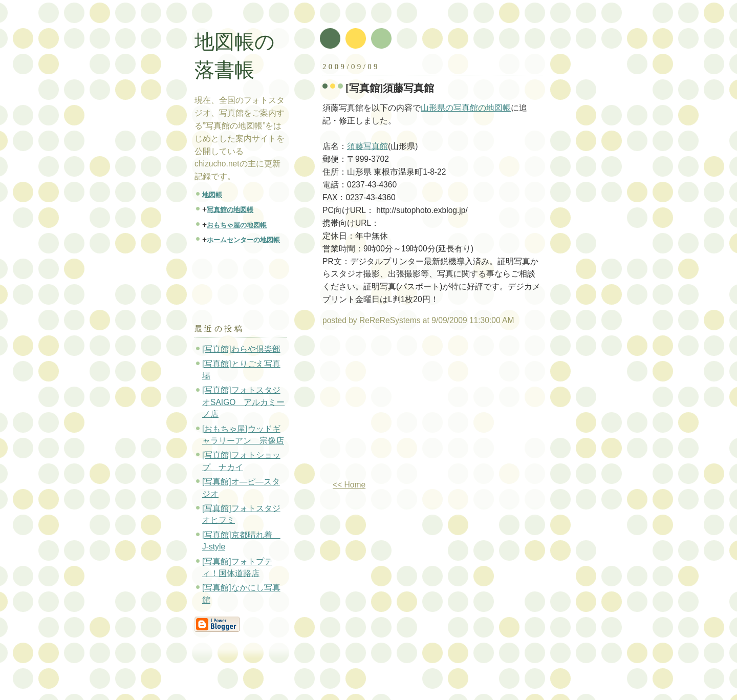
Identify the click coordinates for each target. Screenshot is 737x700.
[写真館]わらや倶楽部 (241, 349)
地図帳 (212, 195)
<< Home (349, 485)
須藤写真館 (367, 146)
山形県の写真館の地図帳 (466, 108)
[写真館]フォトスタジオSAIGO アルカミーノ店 (243, 402)
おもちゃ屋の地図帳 (237, 225)
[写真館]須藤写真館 (390, 88)
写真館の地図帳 (230, 210)
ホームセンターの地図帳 (243, 240)
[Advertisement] (408, 407)
